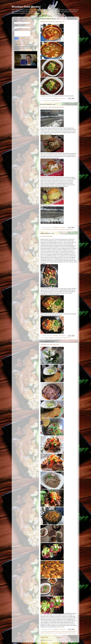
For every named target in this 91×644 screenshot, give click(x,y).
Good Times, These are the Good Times (52, 107)
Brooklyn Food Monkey (26, 7)
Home (59, 637)
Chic (72, 229)
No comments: (62, 98)
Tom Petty (63, 338)
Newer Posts (44, 637)
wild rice (68, 338)
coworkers (46, 338)
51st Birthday (47, 229)
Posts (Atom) (49, 640)
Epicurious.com (47, 100)
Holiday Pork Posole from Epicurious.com (53, 22)
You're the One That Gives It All (50, 345)
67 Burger (52, 229)
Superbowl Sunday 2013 (63, 633)
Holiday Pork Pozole (56, 100)
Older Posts (73, 637)
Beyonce (59, 631)
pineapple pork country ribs (55, 338)
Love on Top (55, 633)
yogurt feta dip (72, 633)
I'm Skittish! (18, 44)
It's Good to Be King (46, 236)
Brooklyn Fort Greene (66, 229)
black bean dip (65, 631)
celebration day (48, 633)
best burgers (58, 229)
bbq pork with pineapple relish (50, 631)
